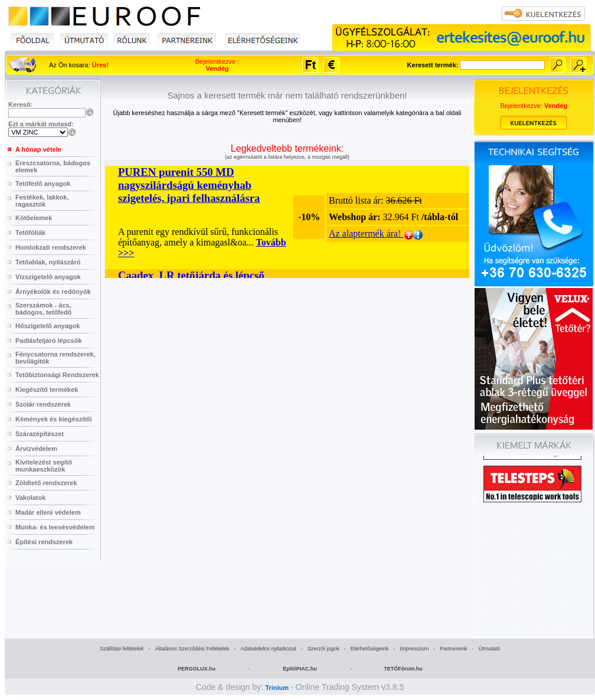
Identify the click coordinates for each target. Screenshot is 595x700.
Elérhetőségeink (370, 649)
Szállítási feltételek (122, 649)
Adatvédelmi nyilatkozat (268, 649)
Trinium (277, 688)
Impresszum (414, 649)
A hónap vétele (38, 149)
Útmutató (489, 649)
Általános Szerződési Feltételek (192, 649)
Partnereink (453, 649)
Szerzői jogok (323, 649)
